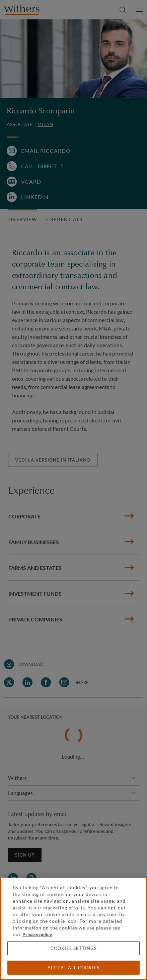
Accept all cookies (73, 968)
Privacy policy (37, 934)
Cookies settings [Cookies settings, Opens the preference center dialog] (74, 948)
